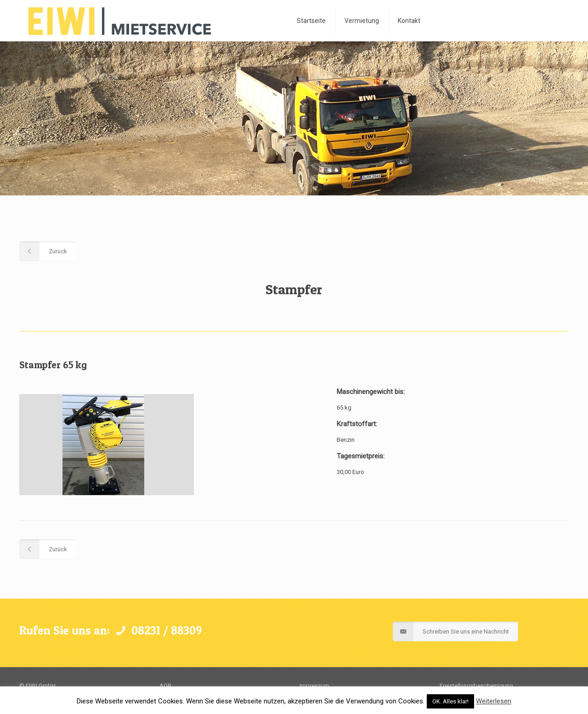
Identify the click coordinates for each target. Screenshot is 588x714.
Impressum (314, 686)
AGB (165, 686)
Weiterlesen (494, 701)
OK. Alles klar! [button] (450, 701)
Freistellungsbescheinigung (476, 686)
